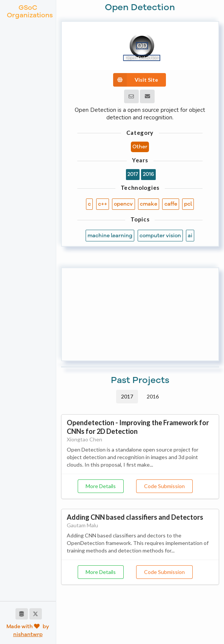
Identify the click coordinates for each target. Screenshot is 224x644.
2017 (127, 396)
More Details (101, 486)
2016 (153, 396)
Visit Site (136, 80)
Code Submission (164, 486)
